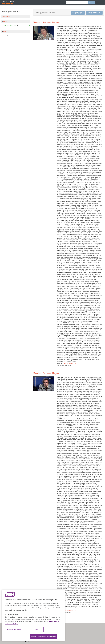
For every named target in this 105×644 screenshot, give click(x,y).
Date (5, 32)
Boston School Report (47, 22)
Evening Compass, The (69, 363)
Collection (7, 17)
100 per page (77, 13)
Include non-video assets (48, 13)
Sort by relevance (93, 13)
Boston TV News (8, 2)
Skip (37, 630)
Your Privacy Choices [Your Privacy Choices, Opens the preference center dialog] (14, 630)
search (91, 2)
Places (5, 21)
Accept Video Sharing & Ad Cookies (44, 636)
